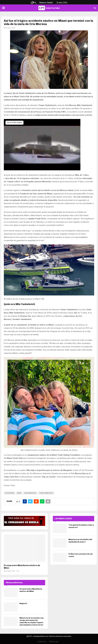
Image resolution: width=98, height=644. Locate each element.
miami (19, 493)
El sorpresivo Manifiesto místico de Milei (31, 590)
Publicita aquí (54, 642)
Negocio (23, 603)
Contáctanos (42, 642)
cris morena (10, 493)
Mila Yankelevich (30, 493)
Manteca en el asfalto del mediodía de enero (80, 541)
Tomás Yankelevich (46, 493)
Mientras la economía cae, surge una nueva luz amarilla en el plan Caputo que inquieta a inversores (32, 621)
